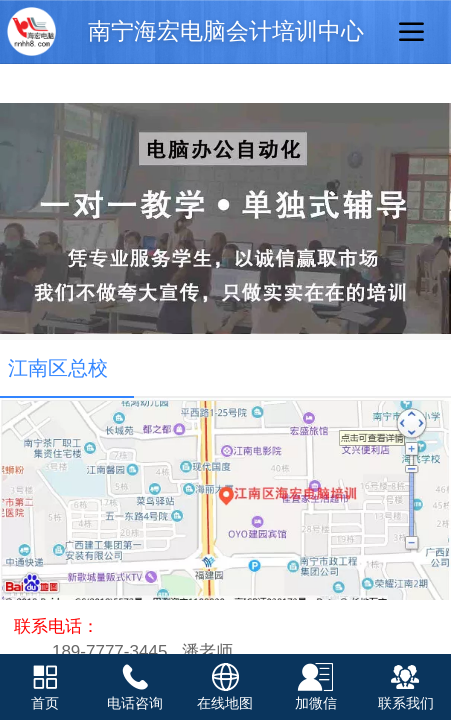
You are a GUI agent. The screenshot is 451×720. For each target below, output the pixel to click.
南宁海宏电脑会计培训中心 (226, 31)
